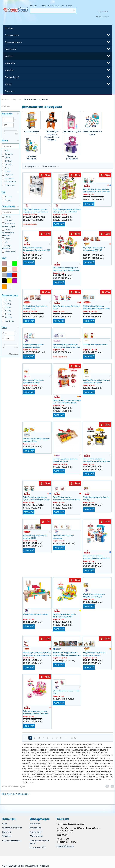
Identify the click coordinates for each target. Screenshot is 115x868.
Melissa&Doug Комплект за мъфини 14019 (35, 537)
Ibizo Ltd (45, 866)
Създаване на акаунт (12, 828)
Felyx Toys (8, 175)
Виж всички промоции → (16, 794)
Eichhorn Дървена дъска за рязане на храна (65, 460)
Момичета (10, 63)
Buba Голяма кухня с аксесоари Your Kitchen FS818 (66, 498)
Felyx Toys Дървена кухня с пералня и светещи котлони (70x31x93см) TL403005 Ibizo (36, 210)
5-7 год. (7, 310)
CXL (5, 242)
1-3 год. (7, 304)
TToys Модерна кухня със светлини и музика (94, 654)
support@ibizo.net (65, 846)
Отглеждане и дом (13, 42)
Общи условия (36, 836)
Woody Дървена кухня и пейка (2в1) (67, 692)
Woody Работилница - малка (35, 614)
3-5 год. (7, 307)
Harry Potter (9, 252)
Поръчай (59, 224)
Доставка (34, 6)
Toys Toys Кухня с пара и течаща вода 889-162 (94, 249)
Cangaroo (7, 154)
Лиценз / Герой (12, 77)
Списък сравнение (11, 840)
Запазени (7, 836)
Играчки (9, 56)
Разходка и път (12, 35)
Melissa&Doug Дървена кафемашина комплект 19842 (96, 307)
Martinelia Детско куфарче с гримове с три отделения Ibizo (66, 345)
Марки (8, 84)
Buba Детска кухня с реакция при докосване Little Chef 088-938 (96, 190)
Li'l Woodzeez (9, 182)
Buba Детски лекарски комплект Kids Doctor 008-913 (96, 557)
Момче (7, 200)
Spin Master (8, 178)
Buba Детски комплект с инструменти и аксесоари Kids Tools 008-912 (97, 460)
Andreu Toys (9, 185)
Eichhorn (7, 161)
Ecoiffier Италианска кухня (95, 344)
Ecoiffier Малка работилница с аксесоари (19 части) (97, 381)
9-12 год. (7, 317)
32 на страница (50, 166)
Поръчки (7, 832)
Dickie (6, 157)
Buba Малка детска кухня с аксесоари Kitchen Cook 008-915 (36, 712)
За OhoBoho (35, 828)
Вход (4, 824)
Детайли (89, 204)
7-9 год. (7, 314)
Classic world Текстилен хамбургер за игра (33, 381)
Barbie (6, 239)
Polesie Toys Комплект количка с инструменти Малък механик (37, 654)
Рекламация (54, 6)
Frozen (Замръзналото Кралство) (8, 232)
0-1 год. (7, 300)
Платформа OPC (37, 847)
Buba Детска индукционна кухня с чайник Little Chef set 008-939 (36, 498)
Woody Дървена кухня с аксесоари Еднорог (33, 345)
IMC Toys (7, 164)
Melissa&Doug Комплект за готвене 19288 (35, 307)
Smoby (6, 171)
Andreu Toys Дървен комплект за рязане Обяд (37, 440)
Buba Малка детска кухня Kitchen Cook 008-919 (64, 615)
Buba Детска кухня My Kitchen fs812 (67, 307)
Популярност (32, 166)
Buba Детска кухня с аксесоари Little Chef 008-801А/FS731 (67, 401)
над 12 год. (8, 321)
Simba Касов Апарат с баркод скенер (96, 498)
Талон (43, 6)
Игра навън (10, 49)
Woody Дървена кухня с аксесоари (64, 537)
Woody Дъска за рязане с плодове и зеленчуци (94, 595)
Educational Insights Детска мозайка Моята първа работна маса (67, 654)
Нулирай (15, 354)
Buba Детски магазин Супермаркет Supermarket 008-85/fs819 (37, 249)
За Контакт (67, 6)
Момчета (9, 70)
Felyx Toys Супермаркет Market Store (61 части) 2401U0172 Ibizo (67, 210)
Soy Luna (7, 220)
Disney (6, 217)
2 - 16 (74, 738)
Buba (6, 151)
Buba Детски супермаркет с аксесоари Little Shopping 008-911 (66, 269)
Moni (6, 168)
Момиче (7, 197)
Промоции (10, 91)
